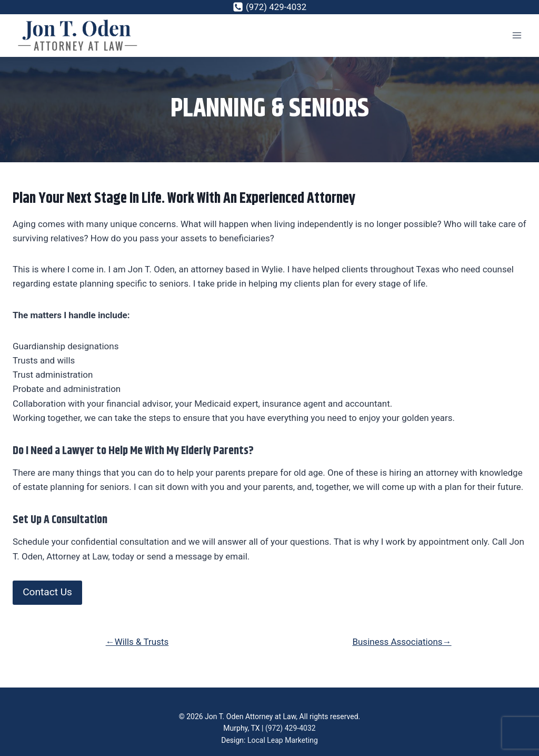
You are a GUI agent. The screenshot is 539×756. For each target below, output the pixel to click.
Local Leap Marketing (283, 740)
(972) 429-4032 (291, 729)
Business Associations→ (402, 642)
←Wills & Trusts (137, 642)
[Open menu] (517, 36)
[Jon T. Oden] (78, 36)
